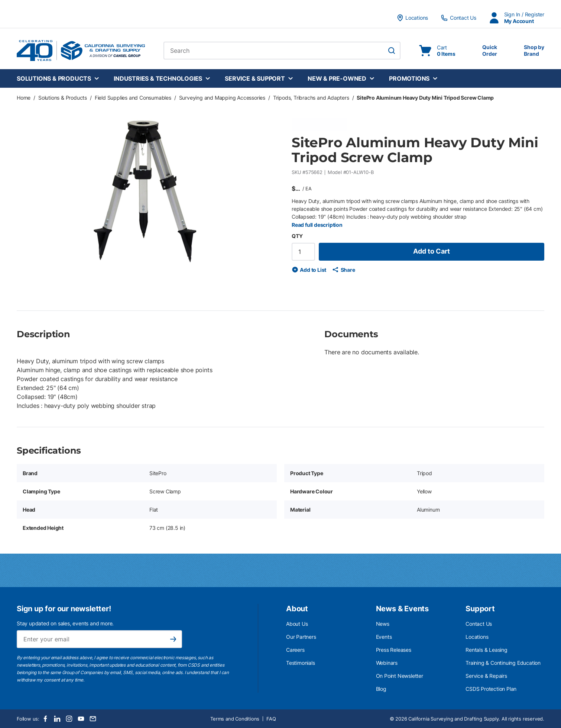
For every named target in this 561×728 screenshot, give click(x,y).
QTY (297, 236)
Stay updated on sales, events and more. (65, 623)
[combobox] (282, 51)
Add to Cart (432, 251)
